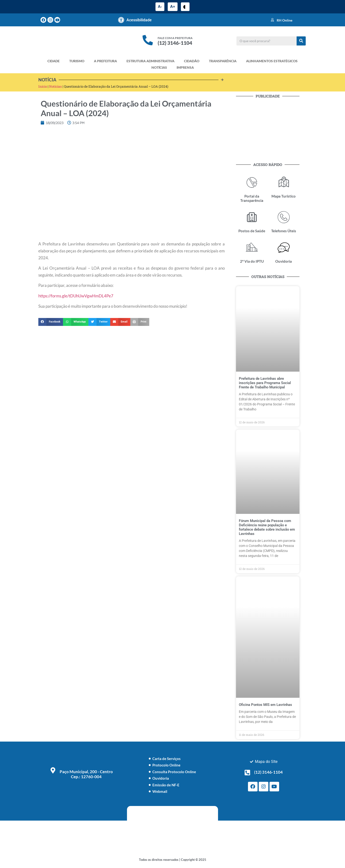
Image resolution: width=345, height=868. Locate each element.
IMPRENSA (185, 67)
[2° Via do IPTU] (252, 248)
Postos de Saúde (252, 231)
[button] (51, 322)
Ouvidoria (284, 261)
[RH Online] (272, 20)
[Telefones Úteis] (284, 217)
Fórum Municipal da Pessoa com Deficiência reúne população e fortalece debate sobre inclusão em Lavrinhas (267, 527)
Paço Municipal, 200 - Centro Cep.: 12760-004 (86, 774)
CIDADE (54, 61)
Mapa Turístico (284, 196)
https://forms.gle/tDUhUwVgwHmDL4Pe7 (76, 296)
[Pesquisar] (301, 41)
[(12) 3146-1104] (247, 772)
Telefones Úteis (284, 231)
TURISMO (77, 61)
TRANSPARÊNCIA (223, 61)
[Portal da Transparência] (252, 182)
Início (43, 86)
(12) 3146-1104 (175, 43)
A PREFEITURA (105, 61)
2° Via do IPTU (252, 261)
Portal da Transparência (252, 198)
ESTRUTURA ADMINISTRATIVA (150, 61)
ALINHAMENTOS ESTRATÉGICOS (272, 61)
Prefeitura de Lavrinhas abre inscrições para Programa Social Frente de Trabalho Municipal (265, 383)
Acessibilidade (139, 20)
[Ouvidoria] (284, 248)
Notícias (55, 86)
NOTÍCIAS (159, 67)
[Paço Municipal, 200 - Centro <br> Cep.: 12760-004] (53, 770)
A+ (173, 7)
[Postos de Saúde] (252, 217)
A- (160, 7)
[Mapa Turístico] (284, 182)
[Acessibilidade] (121, 20)
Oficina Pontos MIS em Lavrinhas (265, 705)
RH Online (285, 20)
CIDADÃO (192, 61)
